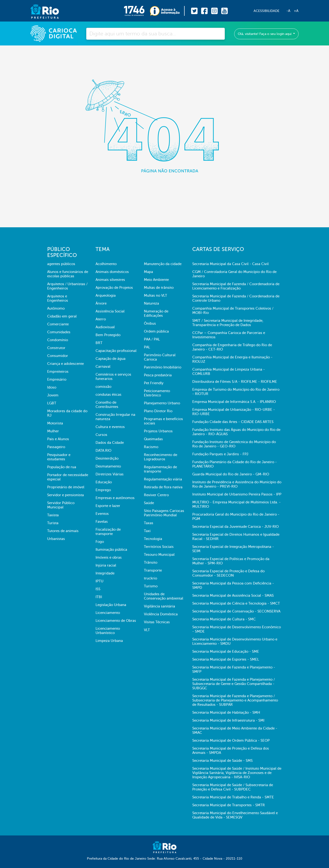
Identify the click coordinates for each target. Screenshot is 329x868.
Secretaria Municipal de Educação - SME (226, 651)
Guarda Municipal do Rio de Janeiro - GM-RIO (231, 474)
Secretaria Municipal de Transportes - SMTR (229, 805)
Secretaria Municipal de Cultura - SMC (224, 619)
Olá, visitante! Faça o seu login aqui (265, 34)
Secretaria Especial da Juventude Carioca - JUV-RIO (235, 527)
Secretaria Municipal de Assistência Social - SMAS (233, 595)
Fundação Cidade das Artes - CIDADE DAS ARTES (233, 422)
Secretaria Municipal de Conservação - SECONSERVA (236, 611)
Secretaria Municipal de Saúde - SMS (222, 761)
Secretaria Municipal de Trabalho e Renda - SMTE (233, 797)
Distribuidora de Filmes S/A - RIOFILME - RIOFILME (235, 382)
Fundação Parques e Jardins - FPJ (220, 454)
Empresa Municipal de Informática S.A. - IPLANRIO (234, 402)
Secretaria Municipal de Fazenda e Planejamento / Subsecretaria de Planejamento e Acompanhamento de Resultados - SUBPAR (235, 700)
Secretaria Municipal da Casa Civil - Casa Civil (230, 264)
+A (296, 11)
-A (288, 11)
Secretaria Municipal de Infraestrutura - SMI (228, 720)
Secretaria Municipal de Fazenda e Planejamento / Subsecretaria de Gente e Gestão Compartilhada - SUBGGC (234, 684)
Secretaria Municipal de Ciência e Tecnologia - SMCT (236, 603)
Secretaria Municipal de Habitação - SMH (226, 712)
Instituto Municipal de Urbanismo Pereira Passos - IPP (237, 494)
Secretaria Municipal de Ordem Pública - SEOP (231, 740)
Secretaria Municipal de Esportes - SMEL (226, 659)
